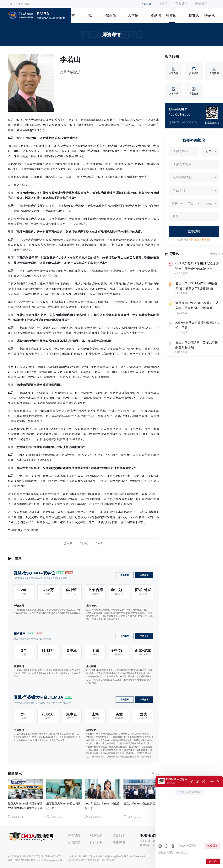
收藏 (84, 543)
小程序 (163, 4)
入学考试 (174, 91)
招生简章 (111, 18)
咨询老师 (125, 575)
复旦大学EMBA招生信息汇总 (141, 804)
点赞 (68, 543)
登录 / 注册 (148, 4)
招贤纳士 (119, 836)
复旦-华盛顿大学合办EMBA (38, 697)
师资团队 (171, 18)
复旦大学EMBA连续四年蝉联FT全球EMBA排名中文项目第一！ (25, 808)
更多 (155, 774)
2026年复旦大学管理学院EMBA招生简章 (32, 639)
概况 (90, 18)
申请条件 (174, 71)
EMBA (19, 633)
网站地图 (201, 4)
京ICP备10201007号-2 (53, 856)
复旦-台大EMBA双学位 (34, 573)
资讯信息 (156, 18)
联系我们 (209, 18)
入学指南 (133, 18)
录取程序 (194, 91)
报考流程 (194, 71)
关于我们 (74, 836)
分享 (99, 543)
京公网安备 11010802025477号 (24, 856)
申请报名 (144, 575)
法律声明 (119, 842)
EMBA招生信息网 (18, 4)
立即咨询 (194, 231)
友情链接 (74, 842)
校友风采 (194, 18)
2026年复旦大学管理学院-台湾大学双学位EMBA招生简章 (40, 578)
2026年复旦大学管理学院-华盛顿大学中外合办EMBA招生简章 (42, 703)
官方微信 (181, 4)
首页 (73, 18)
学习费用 (214, 71)
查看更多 (216, 254)
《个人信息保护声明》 (200, 240)
